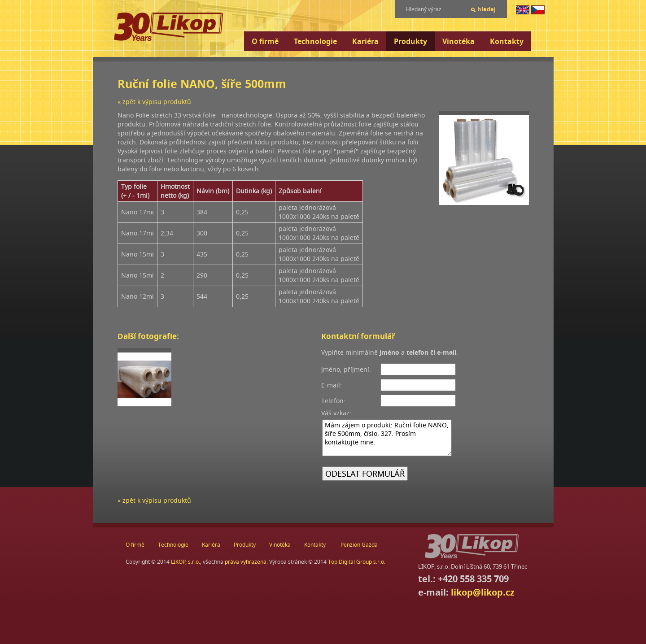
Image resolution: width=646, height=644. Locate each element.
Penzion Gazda (359, 545)
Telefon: (333, 401)
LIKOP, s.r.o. (186, 562)
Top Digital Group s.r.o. (357, 562)
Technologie (315, 41)
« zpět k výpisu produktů (154, 102)
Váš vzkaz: (336, 413)
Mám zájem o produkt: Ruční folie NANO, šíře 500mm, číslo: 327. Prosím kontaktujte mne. (387, 438)
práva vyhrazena (246, 562)
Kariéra (365, 41)
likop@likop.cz (483, 592)
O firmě (265, 41)
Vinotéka (458, 41)
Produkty (410, 41)
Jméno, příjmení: (346, 369)
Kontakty (507, 41)
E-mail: (332, 385)
